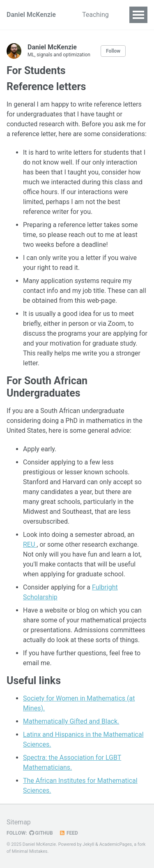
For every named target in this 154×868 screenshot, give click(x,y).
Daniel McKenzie (31, 15)
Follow (113, 51)
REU (30, 544)
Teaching (95, 15)
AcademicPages (116, 844)
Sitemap (19, 822)
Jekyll (88, 844)
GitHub (41, 833)
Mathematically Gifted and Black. (71, 721)
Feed (69, 833)
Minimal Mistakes (30, 851)
